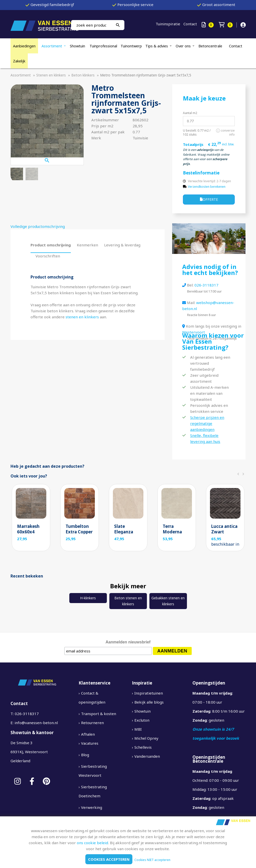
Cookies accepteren (109, 859)
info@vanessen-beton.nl (36, 723)
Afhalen (88, 734)
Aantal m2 (190, 113)
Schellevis (143, 747)
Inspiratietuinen (149, 693)
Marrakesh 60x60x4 (28, 529)
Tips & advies (157, 46)
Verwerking (92, 807)
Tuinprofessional (103, 46)
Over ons (183, 46)
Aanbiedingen (24, 46)
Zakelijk (19, 61)
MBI (138, 729)
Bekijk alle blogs (149, 702)
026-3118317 (206, 285)
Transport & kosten (99, 714)
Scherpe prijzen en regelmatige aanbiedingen (207, 423)
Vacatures (90, 743)
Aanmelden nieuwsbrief (128, 642)
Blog (85, 755)
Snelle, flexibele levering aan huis (205, 438)
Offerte (209, 200)
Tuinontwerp (131, 46)
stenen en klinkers (82, 317)
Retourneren (92, 723)
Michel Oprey (146, 738)
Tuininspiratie (168, 24)
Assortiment (52, 46)
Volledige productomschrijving (38, 226)
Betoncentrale (210, 46)
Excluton (142, 720)
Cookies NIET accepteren (152, 860)
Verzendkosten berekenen (207, 187)
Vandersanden (147, 756)
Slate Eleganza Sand (124, 532)
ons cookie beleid (92, 843)
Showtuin (78, 46)
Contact (190, 24)
